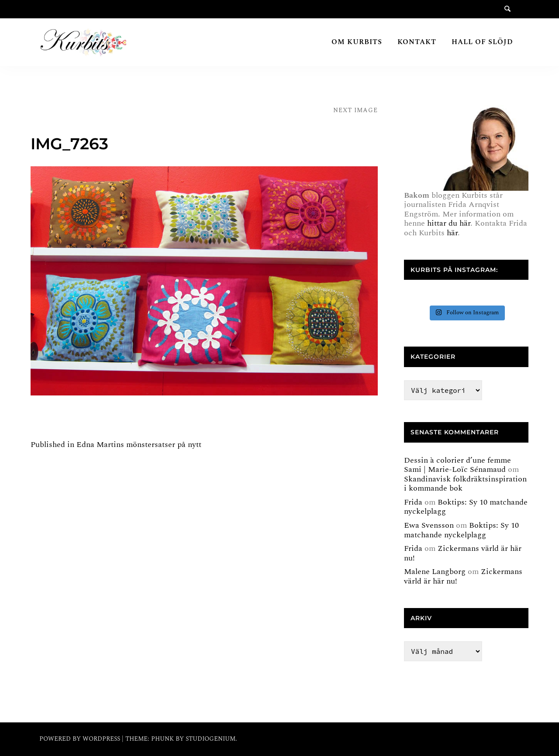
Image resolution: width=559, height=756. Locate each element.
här (452, 233)
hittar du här (449, 223)
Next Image (355, 110)
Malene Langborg (435, 572)
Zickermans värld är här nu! (463, 553)
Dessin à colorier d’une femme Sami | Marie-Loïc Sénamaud (457, 465)
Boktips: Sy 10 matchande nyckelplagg (466, 507)
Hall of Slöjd (482, 42)
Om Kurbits (357, 42)
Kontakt (417, 42)
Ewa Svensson (429, 525)
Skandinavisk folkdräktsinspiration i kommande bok (465, 484)
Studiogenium (210, 739)
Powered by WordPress (81, 739)
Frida (413, 502)
